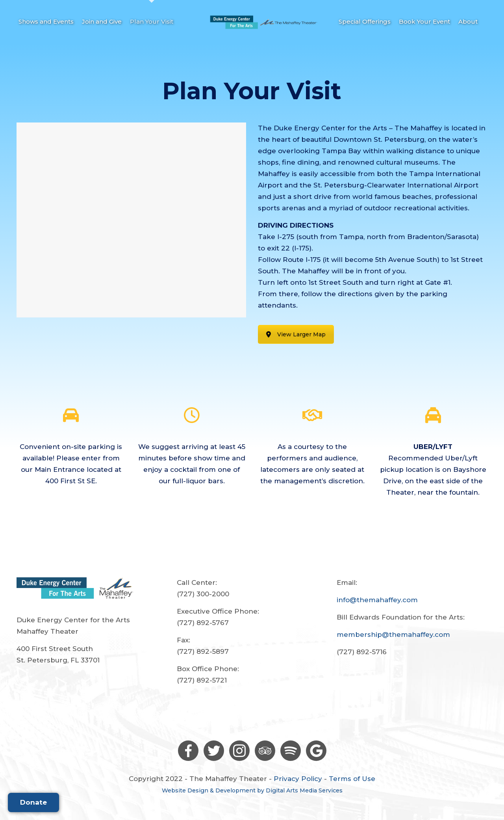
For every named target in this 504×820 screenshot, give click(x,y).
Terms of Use (352, 779)
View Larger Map (296, 334)
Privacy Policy (298, 779)
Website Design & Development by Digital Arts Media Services (252, 790)
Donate (33, 802)
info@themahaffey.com (377, 600)
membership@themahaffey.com (393, 634)
